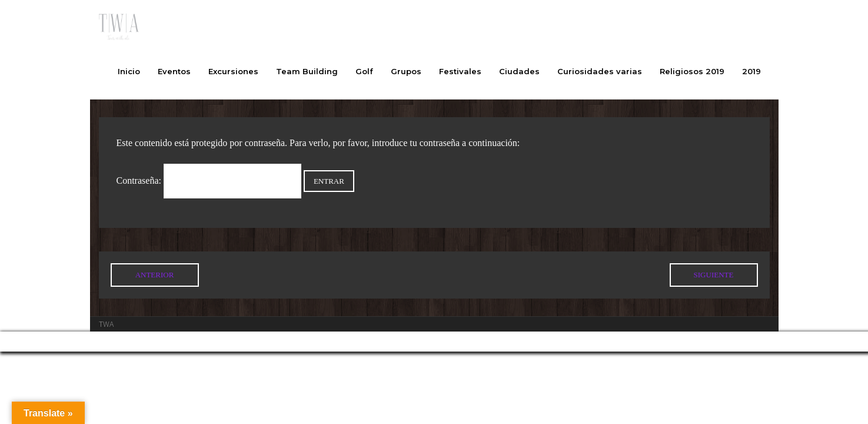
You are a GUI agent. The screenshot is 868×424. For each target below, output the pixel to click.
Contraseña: (209, 180)
